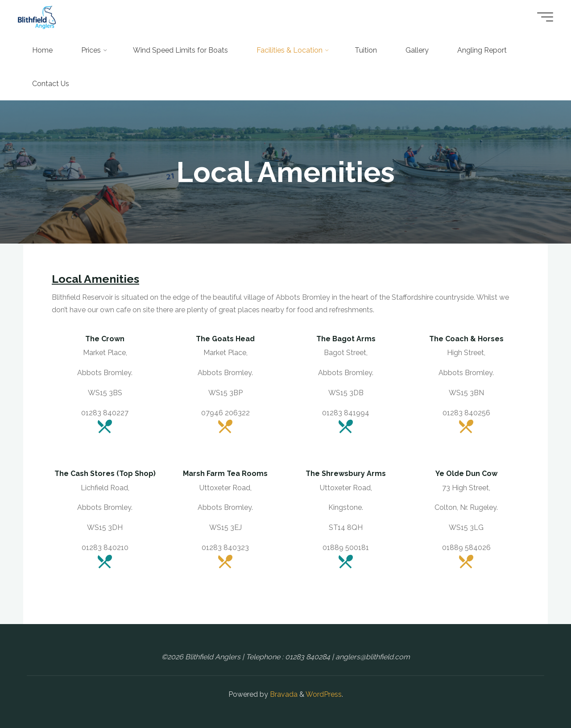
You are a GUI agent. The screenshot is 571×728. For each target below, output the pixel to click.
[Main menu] (545, 17)
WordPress (324, 694)
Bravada (283, 694)
